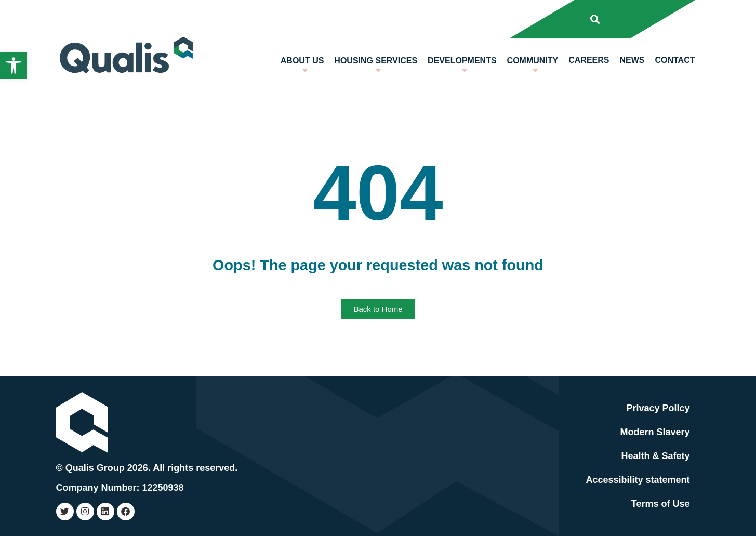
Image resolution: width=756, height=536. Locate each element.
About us (302, 68)
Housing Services (376, 68)
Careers (589, 60)
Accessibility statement (638, 480)
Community (533, 68)
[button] (14, 66)
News (632, 60)
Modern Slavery (655, 432)
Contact (675, 60)
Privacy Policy (658, 408)
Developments (462, 68)
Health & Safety (655, 456)
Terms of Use (661, 504)
